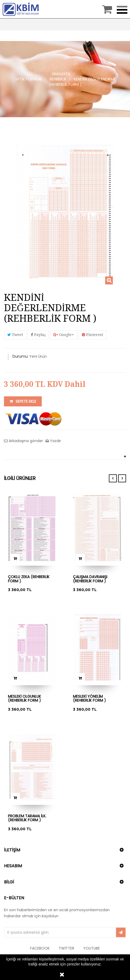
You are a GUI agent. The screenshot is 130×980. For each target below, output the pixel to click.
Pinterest (92, 335)
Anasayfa (61, 74)
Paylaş (38, 335)
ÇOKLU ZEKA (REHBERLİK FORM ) (29, 579)
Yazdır (55, 441)
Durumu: (20, 356)
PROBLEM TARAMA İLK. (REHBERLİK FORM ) (27, 818)
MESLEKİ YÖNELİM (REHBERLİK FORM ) (89, 699)
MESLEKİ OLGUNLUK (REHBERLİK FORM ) (24, 699)
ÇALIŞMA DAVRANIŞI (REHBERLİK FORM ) (90, 579)
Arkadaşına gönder (25, 441)
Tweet (15, 335)
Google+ (64, 335)
